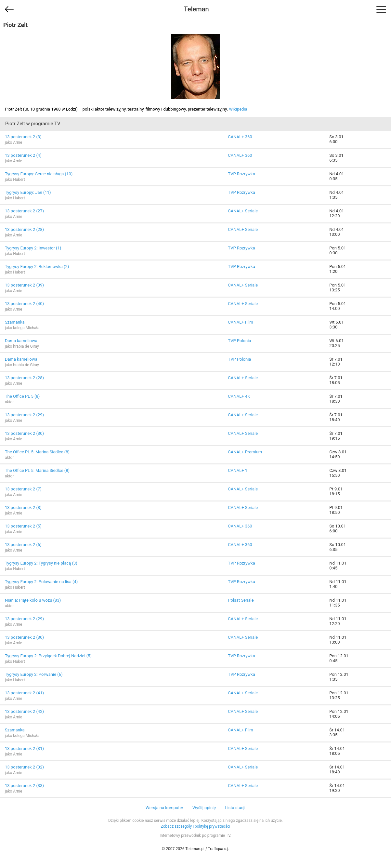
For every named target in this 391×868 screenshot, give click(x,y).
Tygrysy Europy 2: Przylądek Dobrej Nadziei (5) (48, 656)
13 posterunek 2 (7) (23, 489)
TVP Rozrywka (241, 174)
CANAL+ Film (240, 322)
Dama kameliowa (21, 341)
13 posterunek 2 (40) (24, 304)
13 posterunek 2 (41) (24, 693)
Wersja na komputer (164, 808)
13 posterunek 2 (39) (24, 285)
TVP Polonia (239, 341)
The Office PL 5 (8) (22, 396)
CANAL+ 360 (240, 137)
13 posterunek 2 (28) (24, 229)
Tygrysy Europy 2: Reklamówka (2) (37, 267)
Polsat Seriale (241, 600)
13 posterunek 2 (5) (23, 526)
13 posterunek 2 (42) (24, 711)
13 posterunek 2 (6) (23, 545)
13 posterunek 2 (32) (24, 767)
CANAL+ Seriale (243, 211)
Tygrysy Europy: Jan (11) (28, 192)
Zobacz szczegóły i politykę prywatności (196, 826)
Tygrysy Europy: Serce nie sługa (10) (39, 174)
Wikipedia (238, 109)
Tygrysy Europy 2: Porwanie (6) (34, 674)
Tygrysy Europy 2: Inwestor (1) (33, 248)
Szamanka (15, 322)
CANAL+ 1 (238, 470)
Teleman (196, 9)
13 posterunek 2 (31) (24, 748)
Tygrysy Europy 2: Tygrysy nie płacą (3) (41, 563)
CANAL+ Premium (245, 452)
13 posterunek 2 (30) (24, 433)
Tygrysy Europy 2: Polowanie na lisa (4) (41, 582)
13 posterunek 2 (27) (24, 211)
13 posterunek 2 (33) (24, 786)
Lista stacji (235, 808)
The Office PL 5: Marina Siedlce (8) (37, 452)
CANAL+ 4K (239, 396)
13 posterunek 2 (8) (23, 507)
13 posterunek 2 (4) (23, 155)
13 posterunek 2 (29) (24, 415)
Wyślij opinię (204, 808)
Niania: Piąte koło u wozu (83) (33, 600)
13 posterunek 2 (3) (23, 137)
